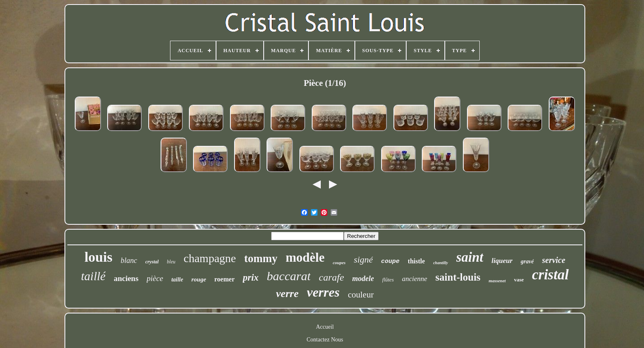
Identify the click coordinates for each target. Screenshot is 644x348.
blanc (129, 260)
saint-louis (458, 277)
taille (177, 280)
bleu (171, 262)
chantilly (441, 263)
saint (470, 257)
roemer (224, 279)
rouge (199, 279)
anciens (126, 278)
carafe (331, 277)
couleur (361, 295)
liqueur (502, 261)
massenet (497, 281)
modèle (305, 257)
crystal (152, 262)
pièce (155, 278)
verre (287, 294)
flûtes (388, 280)
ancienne (415, 279)
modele (363, 279)
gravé (527, 262)
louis (99, 257)
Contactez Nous (325, 340)
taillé (93, 276)
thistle (416, 261)
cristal (550, 275)
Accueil (325, 327)
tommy (261, 258)
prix (251, 278)
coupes (339, 263)
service (554, 260)
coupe (390, 262)
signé (363, 259)
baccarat (289, 276)
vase (519, 280)
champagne (210, 258)
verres (323, 292)
